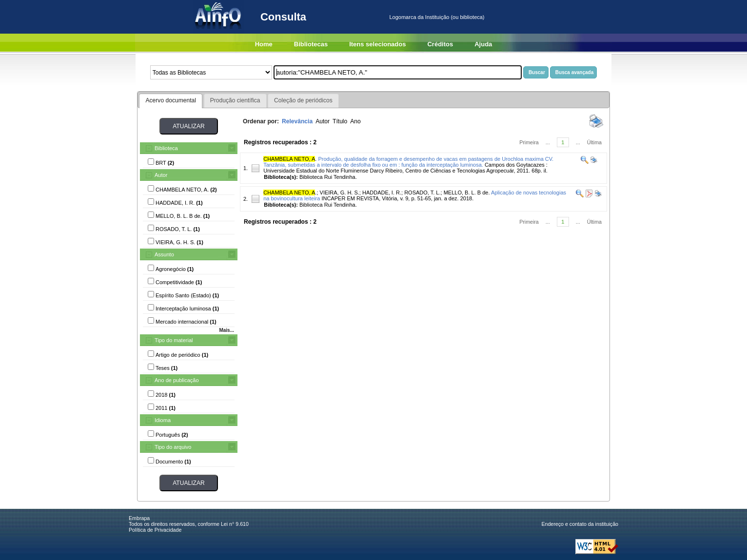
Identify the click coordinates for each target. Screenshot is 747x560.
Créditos (440, 44)
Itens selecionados (377, 44)
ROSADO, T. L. (422, 193)
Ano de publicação (177, 380)
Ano (355, 121)
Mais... (226, 330)
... (548, 142)
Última (594, 142)
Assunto (164, 254)
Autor (161, 175)
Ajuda (483, 44)
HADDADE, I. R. (382, 193)
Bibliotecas (311, 44)
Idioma (163, 420)
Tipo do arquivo (173, 447)
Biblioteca (166, 148)
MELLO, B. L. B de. (467, 193)
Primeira (529, 142)
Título (340, 121)
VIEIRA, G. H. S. (340, 193)
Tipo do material (174, 340)
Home (264, 44)
